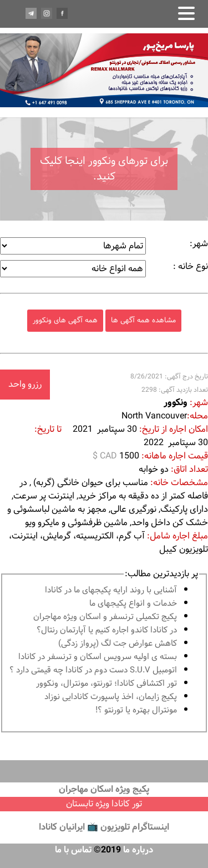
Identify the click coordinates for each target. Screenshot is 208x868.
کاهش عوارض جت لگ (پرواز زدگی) (118, 644)
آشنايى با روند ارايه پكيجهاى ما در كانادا (111, 590)
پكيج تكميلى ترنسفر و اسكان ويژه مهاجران (105, 617)
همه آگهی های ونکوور (65, 320)
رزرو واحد (25, 384)
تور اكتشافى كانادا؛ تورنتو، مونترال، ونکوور (106, 684)
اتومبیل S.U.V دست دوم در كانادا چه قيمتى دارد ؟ (93, 670)
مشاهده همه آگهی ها (143, 320)
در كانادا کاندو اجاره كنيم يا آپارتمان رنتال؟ (107, 630)
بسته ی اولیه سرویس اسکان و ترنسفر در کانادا (98, 657)
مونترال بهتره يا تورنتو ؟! (136, 710)
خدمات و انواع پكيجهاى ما (133, 604)
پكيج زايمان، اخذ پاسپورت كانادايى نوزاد (111, 697)
